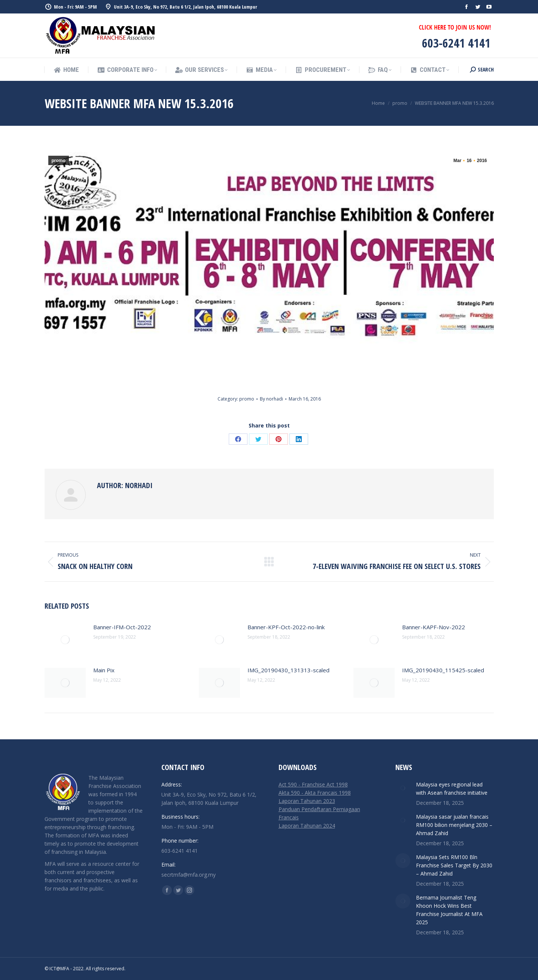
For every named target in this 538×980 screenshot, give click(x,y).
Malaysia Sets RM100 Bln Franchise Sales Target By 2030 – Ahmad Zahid (454, 865)
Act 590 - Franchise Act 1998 (313, 784)
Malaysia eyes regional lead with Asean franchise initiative (452, 789)
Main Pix (104, 670)
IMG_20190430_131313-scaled (288, 670)
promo (59, 161)
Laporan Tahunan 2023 (307, 801)
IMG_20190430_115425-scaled (443, 670)
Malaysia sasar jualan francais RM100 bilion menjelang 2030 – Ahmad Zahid (454, 825)
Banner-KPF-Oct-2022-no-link (286, 627)
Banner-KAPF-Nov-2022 (434, 627)
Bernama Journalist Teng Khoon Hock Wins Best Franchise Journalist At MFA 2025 (449, 910)
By (271, 399)
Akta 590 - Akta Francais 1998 (315, 793)
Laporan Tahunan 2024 (307, 826)
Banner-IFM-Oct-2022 (122, 627)
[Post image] (65, 640)
